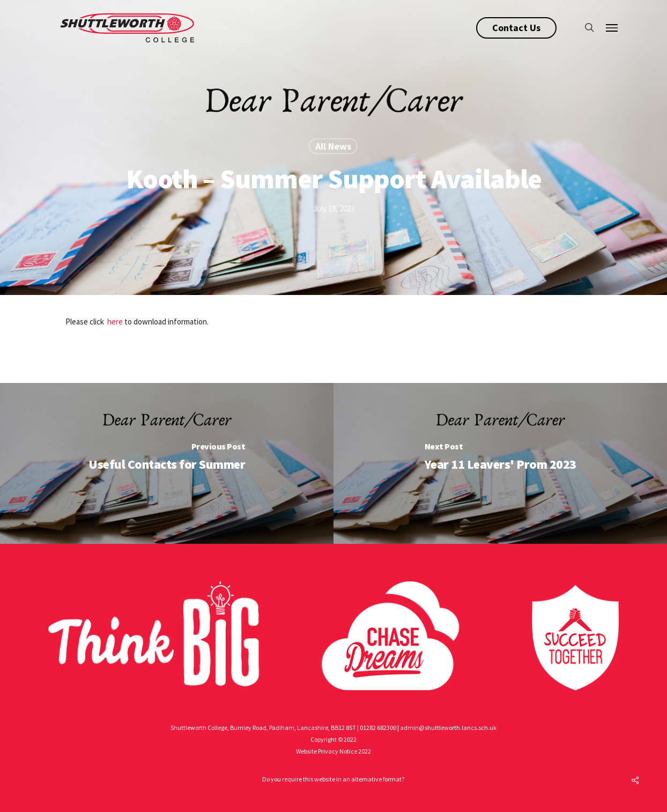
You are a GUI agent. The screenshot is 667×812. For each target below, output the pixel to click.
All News (333, 146)
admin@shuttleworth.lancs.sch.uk (448, 728)
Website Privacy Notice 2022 (333, 751)
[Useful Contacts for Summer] (167, 463)
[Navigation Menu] (612, 27)
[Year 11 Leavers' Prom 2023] (500, 463)
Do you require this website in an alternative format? (333, 779)
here (115, 322)
